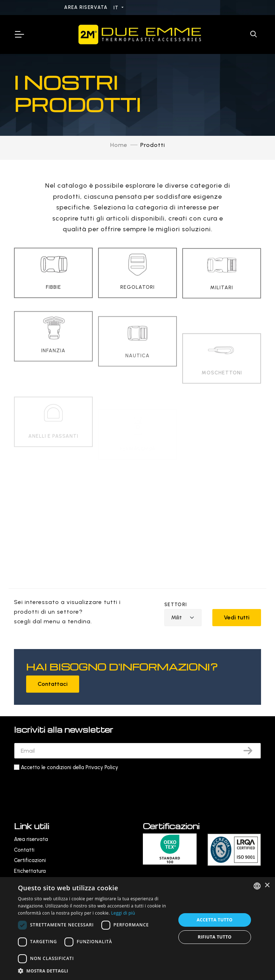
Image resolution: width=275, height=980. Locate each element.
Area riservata (87, 7)
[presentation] (68, 790)
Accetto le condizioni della (69, 767)
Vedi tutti (237, 617)
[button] (95, 971)
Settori (176, 605)
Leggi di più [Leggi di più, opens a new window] (123, 913)
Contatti (24, 850)
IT (117, 8)
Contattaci (53, 684)
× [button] (267, 885)
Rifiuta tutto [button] (215, 937)
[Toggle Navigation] (19, 34)
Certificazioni (30, 860)
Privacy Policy (102, 767)
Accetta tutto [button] (214, 920)
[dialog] (137, 929)
